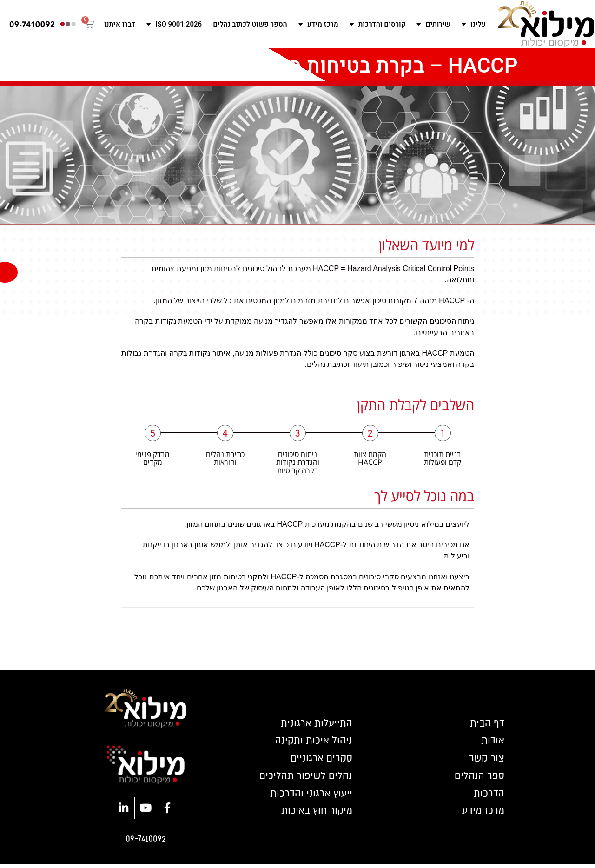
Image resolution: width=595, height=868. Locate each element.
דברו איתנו (120, 24)
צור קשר (486, 760)
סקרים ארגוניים (320, 760)
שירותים (433, 24)
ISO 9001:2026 (174, 24)
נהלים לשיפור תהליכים (304, 778)
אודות (492, 741)
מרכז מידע (318, 24)
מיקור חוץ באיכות (314, 815)
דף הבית (486, 722)
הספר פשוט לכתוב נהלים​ (250, 24)
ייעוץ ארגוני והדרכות (309, 797)
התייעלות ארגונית (315, 722)
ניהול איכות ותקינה (312, 741)
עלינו (473, 24)
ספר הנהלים (478, 778)
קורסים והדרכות (378, 24)
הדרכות (488, 797)
